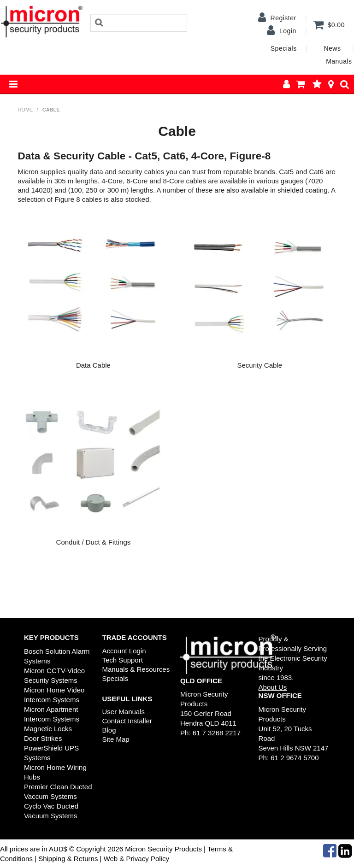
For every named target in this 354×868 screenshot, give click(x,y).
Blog (109, 730)
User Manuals (123, 712)
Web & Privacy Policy (136, 859)
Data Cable (93, 365)
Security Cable (260, 365)
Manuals (339, 61)
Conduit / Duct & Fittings (94, 542)
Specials (284, 48)
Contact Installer (127, 721)
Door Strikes (43, 738)
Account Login (124, 651)
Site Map (115, 739)
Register (283, 18)
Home (25, 110)
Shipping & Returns (67, 859)
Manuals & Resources (136, 669)
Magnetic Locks (48, 729)
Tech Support (122, 660)
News (332, 48)
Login (288, 31)
